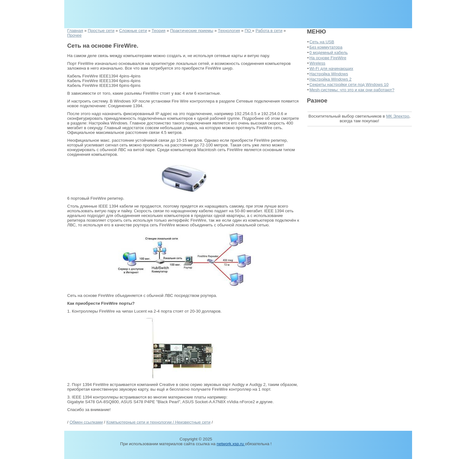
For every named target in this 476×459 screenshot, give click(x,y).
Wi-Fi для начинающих (331, 69)
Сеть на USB (322, 42)
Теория (159, 31)
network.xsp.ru (231, 444)
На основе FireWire (328, 58)
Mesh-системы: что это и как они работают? (352, 90)
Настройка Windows (329, 74)
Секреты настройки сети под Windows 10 (349, 84)
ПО (248, 31)
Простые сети (101, 31)
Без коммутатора (326, 47)
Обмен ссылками (86, 422)
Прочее (75, 35)
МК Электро (398, 116)
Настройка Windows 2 (330, 79)
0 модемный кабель (329, 53)
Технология (229, 31)
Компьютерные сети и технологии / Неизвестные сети (158, 422)
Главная (75, 31)
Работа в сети (269, 31)
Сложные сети (133, 31)
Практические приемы (192, 31)
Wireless (317, 63)
